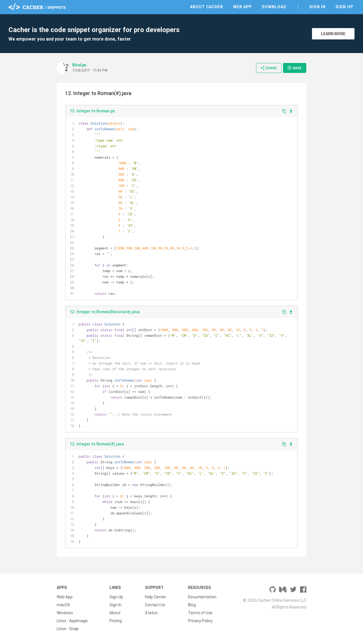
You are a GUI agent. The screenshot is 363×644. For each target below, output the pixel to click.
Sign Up (344, 7)
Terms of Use (200, 613)
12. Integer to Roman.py (92, 111)
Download (274, 7)
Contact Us (155, 605)
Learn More (333, 34)
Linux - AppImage (72, 621)
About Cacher (207, 7)
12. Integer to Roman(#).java (97, 444)
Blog (192, 605)
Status (151, 613)
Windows (65, 613)
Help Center (156, 597)
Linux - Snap (68, 629)
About (115, 613)
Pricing (116, 621)
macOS (63, 605)
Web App (242, 7)
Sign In (317, 7)
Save (294, 68)
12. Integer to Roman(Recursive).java (105, 312)
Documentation (202, 597)
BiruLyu (79, 65)
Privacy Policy (200, 621)
